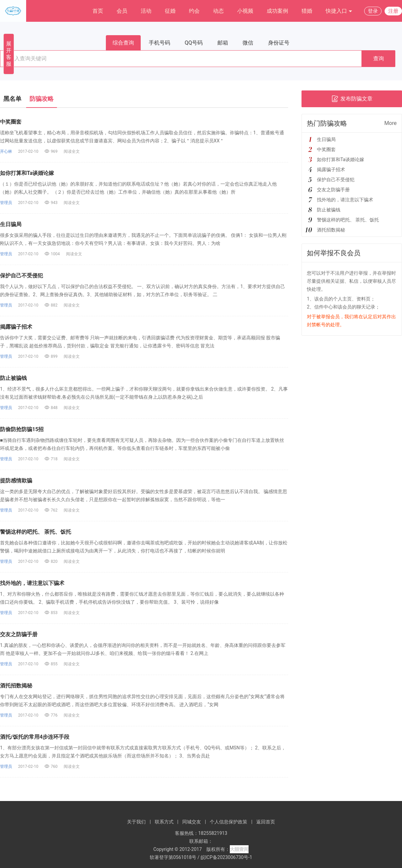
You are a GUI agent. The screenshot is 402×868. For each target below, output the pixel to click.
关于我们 (136, 822)
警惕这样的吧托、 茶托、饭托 (36, 532)
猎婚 (307, 11)
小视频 (245, 11)
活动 (146, 11)
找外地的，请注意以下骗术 (32, 583)
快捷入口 (339, 11)
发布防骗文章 (352, 99)
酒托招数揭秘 (16, 686)
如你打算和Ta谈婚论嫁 (27, 173)
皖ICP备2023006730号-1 (226, 857)
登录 (373, 11)
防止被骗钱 (13, 378)
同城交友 (192, 822)
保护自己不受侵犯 (21, 276)
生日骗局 (11, 224)
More (390, 123)
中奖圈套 (11, 122)
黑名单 (12, 99)
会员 (122, 11)
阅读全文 (72, 151)
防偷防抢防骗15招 (22, 429)
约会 (194, 11)
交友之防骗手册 (19, 634)
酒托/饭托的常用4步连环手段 (35, 737)
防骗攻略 (42, 99)
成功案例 (277, 11)
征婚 (170, 11)
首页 (98, 11)
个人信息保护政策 (228, 822)
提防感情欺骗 (16, 481)
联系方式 (164, 822)
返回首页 (266, 822)
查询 (379, 58)
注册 (393, 11)
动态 (218, 11)
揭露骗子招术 (16, 327)
